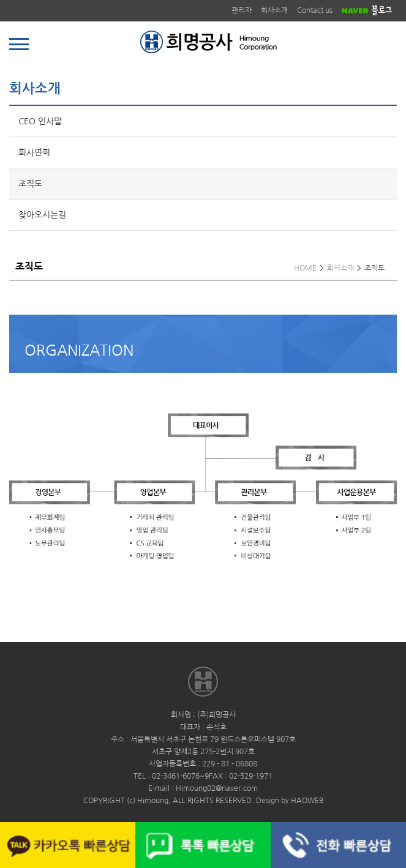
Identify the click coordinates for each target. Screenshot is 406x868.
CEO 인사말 (40, 121)
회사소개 (274, 10)
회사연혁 (34, 152)
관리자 (242, 10)
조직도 (30, 184)
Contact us (315, 10)
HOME (305, 268)
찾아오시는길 (42, 215)
